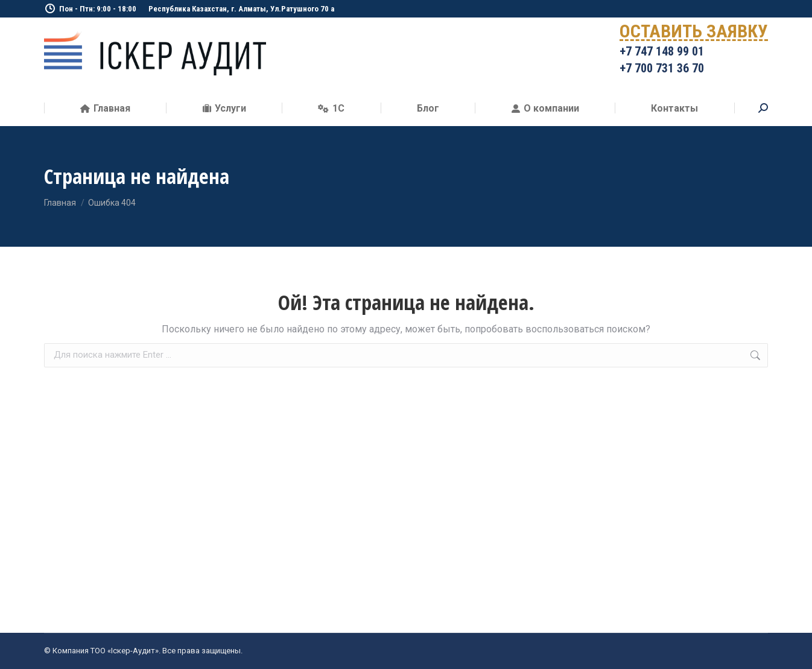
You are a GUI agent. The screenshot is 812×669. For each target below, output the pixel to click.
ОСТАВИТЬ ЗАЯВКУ (694, 33)
